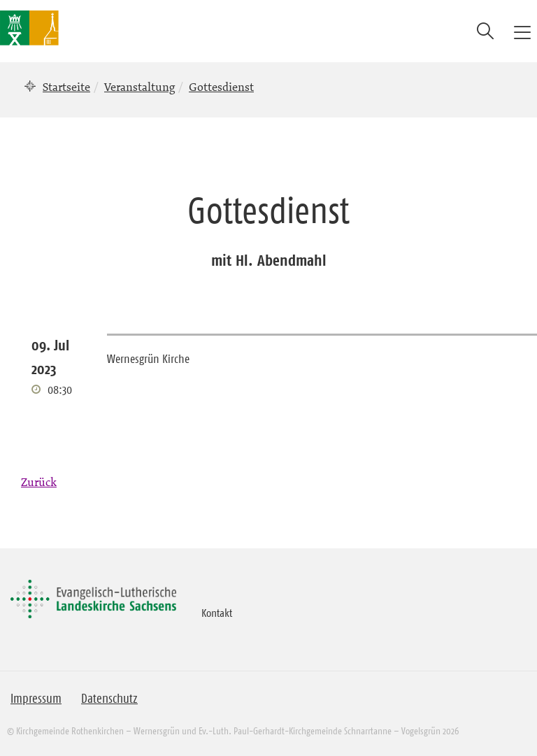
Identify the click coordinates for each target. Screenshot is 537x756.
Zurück (39, 482)
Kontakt (217, 613)
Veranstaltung (139, 87)
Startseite (66, 87)
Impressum (36, 699)
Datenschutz (109, 699)
